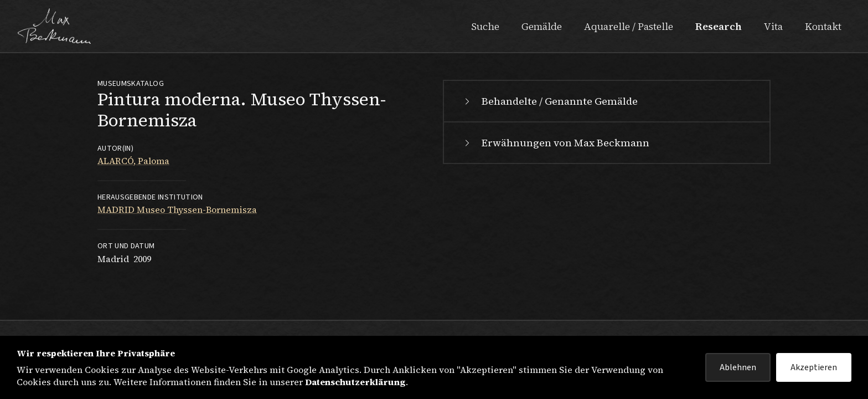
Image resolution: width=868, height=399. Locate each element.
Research (719, 26)
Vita (773, 26)
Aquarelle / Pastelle (629, 26)
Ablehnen (738, 367)
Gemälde (542, 26)
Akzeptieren (814, 367)
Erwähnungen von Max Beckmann (556, 143)
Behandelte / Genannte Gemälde (550, 101)
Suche (485, 26)
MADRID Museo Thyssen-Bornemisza (177, 209)
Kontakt (823, 26)
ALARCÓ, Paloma (133, 161)
